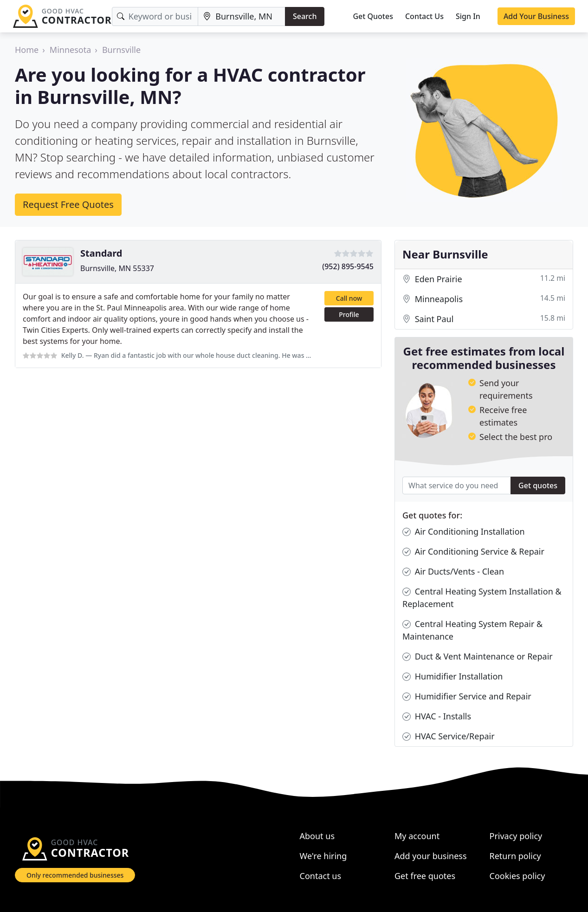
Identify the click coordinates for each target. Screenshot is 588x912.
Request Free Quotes (68, 204)
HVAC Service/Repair (449, 736)
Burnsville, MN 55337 (117, 268)
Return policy (515, 856)
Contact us (321, 876)
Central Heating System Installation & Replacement (482, 597)
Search (305, 16)
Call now (349, 298)
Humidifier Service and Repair (467, 696)
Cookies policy (517, 876)
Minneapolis (484, 299)
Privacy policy (516, 836)
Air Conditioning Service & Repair (473, 552)
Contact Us (424, 16)
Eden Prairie (484, 279)
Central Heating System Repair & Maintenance (472, 630)
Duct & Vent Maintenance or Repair (478, 657)
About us (317, 836)
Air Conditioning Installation (464, 532)
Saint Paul (484, 319)
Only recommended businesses (75, 875)
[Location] (242, 16)
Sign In (468, 16)
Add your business (431, 856)
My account (417, 836)
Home (27, 50)
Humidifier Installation (452, 676)
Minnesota (70, 50)
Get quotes (538, 485)
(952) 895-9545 (348, 266)
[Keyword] (155, 16)
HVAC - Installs (437, 716)
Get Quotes (373, 16)
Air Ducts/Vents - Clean (453, 572)
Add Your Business (536, 16)
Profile (349, 314)
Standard (101, 253)
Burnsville (121, 50)
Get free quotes (425, 876)
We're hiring (323, 856)
